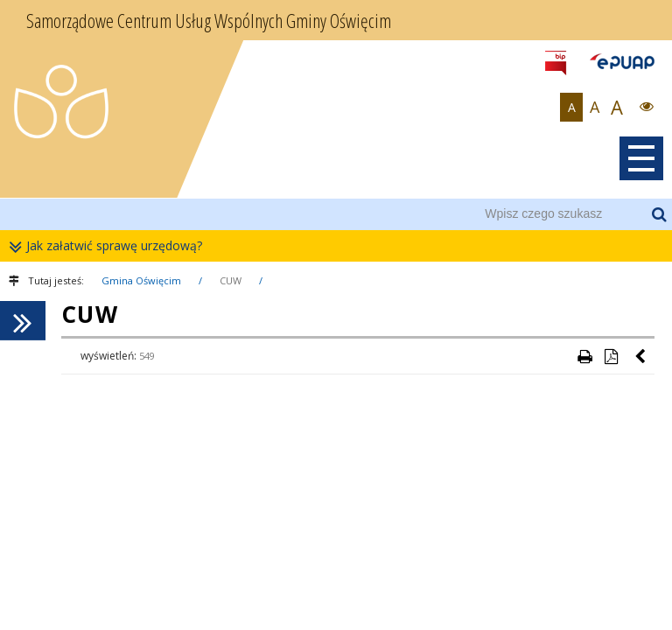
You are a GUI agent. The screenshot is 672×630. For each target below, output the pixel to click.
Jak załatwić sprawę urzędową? (110, 246)
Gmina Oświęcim (141, 280)
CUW (231, 280)
